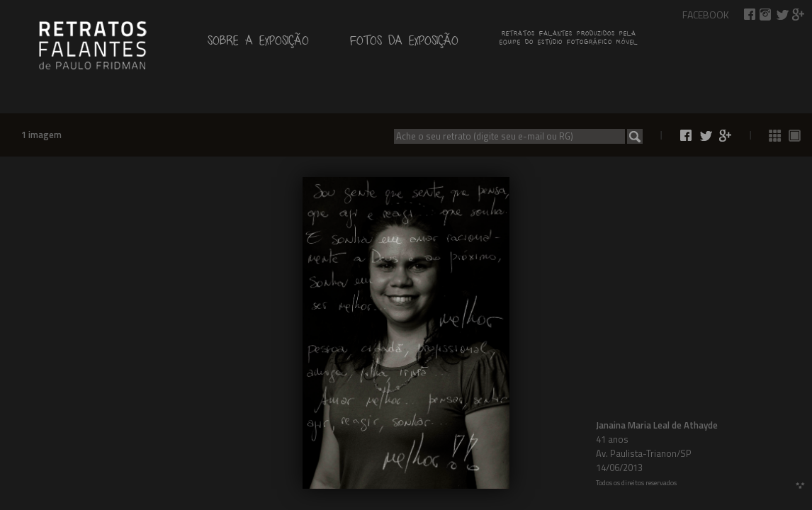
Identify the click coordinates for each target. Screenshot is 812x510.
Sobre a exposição (258, 44)
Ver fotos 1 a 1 (795, 136)
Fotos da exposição (404, 44)
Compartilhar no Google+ (799, 15)
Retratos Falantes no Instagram (766, 15)
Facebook (706, 15)
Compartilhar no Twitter (782, 15)
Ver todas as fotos (775, 136)
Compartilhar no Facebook (750, 15)
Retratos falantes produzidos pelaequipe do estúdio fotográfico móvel (569, 40)
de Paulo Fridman (92, 44)
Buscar (635, 136)
